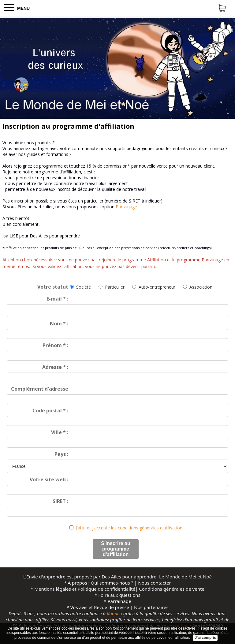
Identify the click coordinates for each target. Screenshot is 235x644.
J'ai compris (205, 638)
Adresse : (55, 367)
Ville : (60, 432)
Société (84, 287)
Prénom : (55, 345)
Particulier (115, 287)
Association (201, 287)
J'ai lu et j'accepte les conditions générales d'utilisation (129, 528)
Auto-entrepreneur (157, 287)
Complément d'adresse (40, 389)
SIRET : (60, 501)
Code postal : (50, 411)
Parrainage (126, 207)
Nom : (59, 324)
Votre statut (53, 287)
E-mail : (57, 299)
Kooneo (114, 613)
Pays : (61, 454)
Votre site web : (49, 479)
